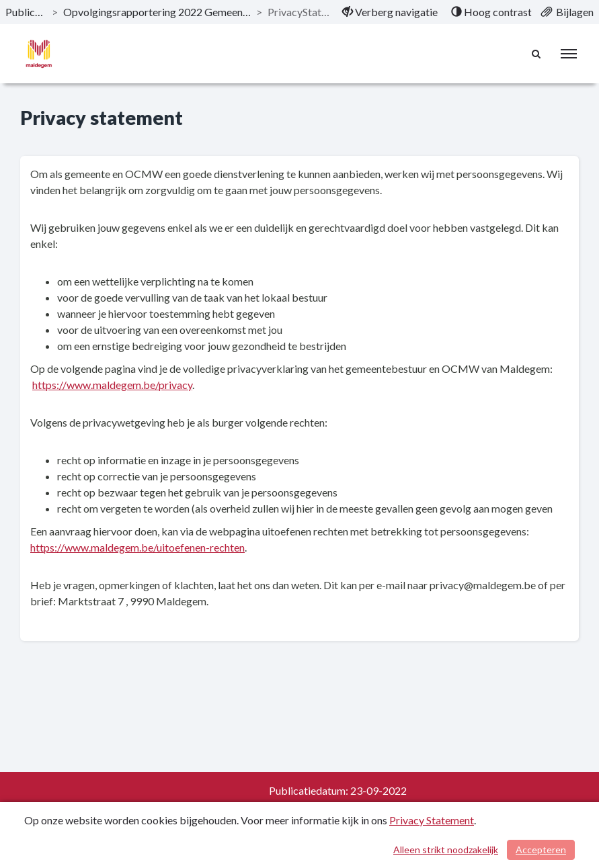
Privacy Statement (432, 820)
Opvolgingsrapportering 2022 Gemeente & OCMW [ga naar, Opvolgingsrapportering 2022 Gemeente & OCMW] (157, 12)
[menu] (569, 54)
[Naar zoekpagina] (536, 54)
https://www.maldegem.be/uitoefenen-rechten (137, 547)
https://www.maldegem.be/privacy (112, 385)
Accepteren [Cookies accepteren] (541, 850)
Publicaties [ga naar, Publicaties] (26, 12)
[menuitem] (390, 12)
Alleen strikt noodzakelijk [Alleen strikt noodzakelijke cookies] (446, 850)
